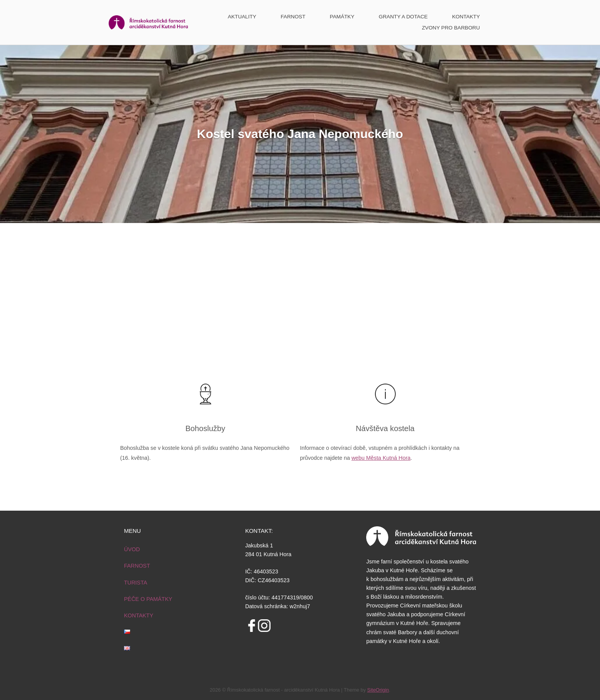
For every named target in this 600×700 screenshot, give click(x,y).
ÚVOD (132, 549)
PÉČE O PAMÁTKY (148, 599)
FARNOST (293, 17)
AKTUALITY (242, 17)
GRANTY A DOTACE (403, 17)
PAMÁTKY (342, 17)
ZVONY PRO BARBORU (451, 28)
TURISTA (136, 583)
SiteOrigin (378, 690)
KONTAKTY (466, 17)
